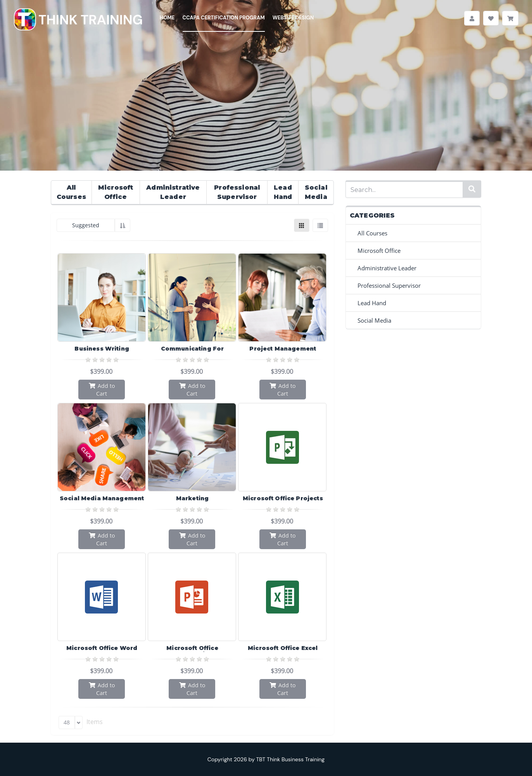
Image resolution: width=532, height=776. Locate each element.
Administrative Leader (173, 192)
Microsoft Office (116, 192)
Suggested (86, 225)
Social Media (316, 192)
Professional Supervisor (237, 192)
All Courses (71, 192)
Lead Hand (283, 192)
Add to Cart (102, 389)
